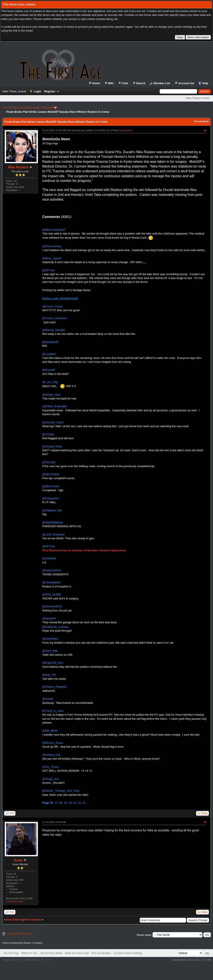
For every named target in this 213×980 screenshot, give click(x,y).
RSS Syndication (101, 953)
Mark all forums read (77, 953)
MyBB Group (45, 960)
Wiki (111, 83)
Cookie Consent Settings (128, 953)
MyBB (19, 960)
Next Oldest (14, 920)
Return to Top (29, 953)
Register (50, 91)
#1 (205, 130)
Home (96, 83)
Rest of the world (29, 108)
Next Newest (32, 920)
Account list (186, 83)
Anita (18, 860)
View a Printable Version (20, 934)
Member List (162, 83)
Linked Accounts (15, 901)
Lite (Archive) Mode (51, 953)
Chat (125, 83)
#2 (205, 822)
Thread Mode (201, 121)
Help (205, 83)
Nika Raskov (18, 167)
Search (141, 83)
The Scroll (47, 108)
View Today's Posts (197, 98)
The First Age (10, 108)
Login (37, 91)
